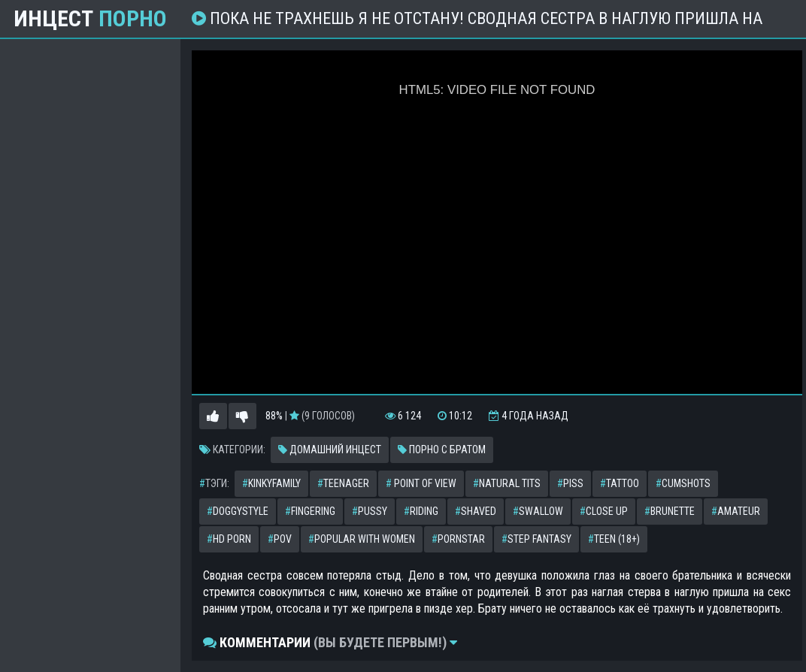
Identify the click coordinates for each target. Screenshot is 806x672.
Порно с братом (442, 450)
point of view (421, 483)
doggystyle (238, 511)
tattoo (620, 483)
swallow (538, 511)
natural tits (507, 483)
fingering (310, 511)
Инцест (90, 19)
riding (421, 511)
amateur (736, 511)
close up (604, 511)
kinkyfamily (271, 483)
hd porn (229, 539)
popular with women (362, 539)
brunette (670, 511)
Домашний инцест (330, 450)
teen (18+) (614, 539)
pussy (370, 511)
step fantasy (536, 539)
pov (280, 539)
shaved (476, 511)
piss (570, 483)
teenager (343, 483)
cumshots (683, 483)
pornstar (458, 539)
